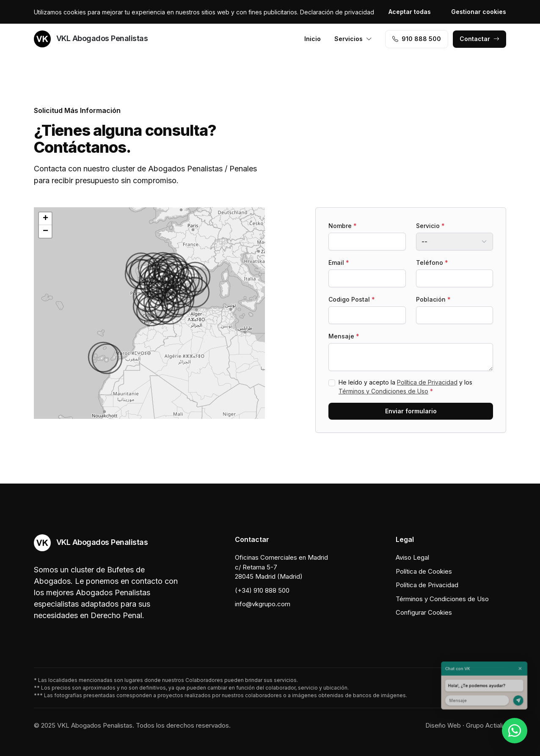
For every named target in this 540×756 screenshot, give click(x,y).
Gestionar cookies (479, 12)
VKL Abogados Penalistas (91, 39)
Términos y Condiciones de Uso (383, 391)
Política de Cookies (424, 571)
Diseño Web (443, 725)
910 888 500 (417, 39)
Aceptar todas (410, 12)
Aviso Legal (412, 557)
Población (433, 299)
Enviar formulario (411, 411)
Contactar (479, 39)
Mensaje (344, 336)
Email (339, 263)
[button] (152, 311)
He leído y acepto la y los (405, 387)
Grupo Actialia (486, 725)
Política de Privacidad (427, 382)
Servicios (353, 39)
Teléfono (432, 263)
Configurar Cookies (424, 612)
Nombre (343, 226)
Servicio (430, 226)
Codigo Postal (352, 299)
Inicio (313, 39)
